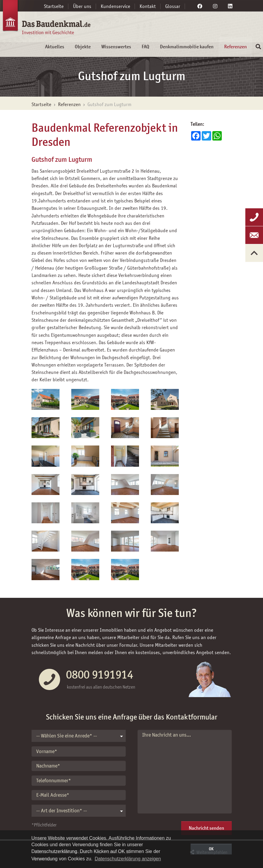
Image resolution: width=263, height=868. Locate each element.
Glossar (173, 6)
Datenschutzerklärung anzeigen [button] (128, 859)
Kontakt (148, 6)
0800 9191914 (100, 674)
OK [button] (211, 849)
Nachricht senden (206, 828)
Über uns (82, 6)
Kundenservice (115, 6)
